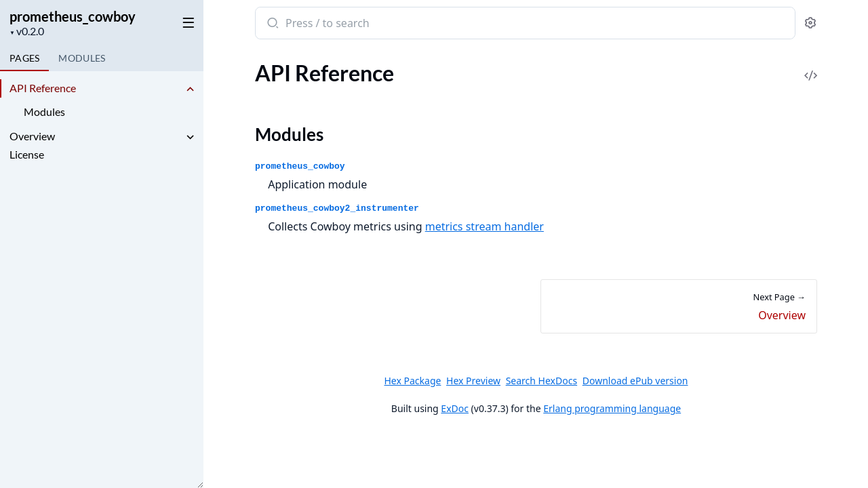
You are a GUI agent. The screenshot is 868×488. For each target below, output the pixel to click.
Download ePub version (635, 381)
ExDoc (455, 408)
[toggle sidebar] (186, 22)
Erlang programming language (612, 408)
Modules (44, 111)
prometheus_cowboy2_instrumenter (337, 208)
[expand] (190, 90)
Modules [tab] (82, 58)
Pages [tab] (24, 58)
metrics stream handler (484, 226)
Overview (32, 136)
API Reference (43, 88)
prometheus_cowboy (73, 16)
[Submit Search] (272, 24)
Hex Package (412, 381)
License (27, 154)
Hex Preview (473, 381)
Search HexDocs (541, 381)
